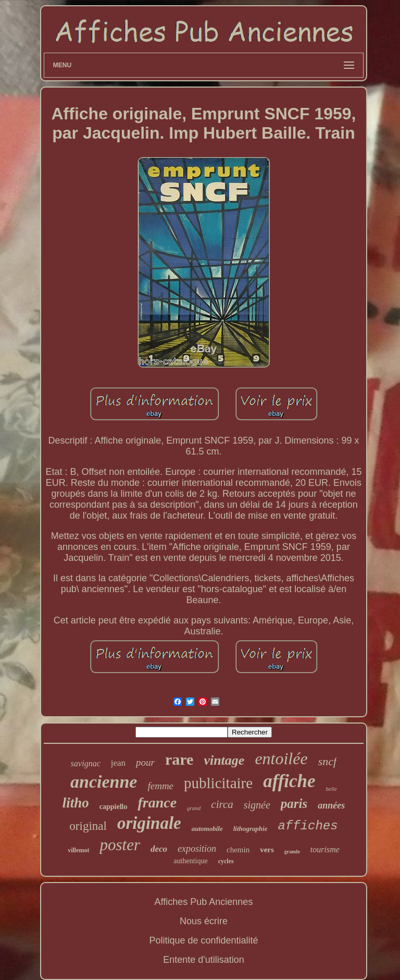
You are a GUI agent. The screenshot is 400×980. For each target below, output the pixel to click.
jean (118, 763)
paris (294, 804)
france (157, 803)
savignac (86, 763)
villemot (78, 850)
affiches (308, 826)
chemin (238, 850)
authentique (190, 861)
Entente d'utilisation (204, 960)
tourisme (325, 849)
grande (292, 852)
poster (120, 845)
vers (267, 850)
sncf (327, 761)
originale (149, 823)
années (331, 805)
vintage (224, 760)
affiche (289, 781)
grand (194, 808)
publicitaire (218, 783)
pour (145, 762)
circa (222, 804)
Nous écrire (204, 921)
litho (76, 803)
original (88, 826)
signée (257, 805)
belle (332, 789)
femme (160, 786)
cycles (226, 861)
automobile (207, 829)
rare (179, 759)
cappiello (114, 807)
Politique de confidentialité (203, 940)
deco (159, 849)
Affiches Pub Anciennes (204, 902)
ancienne (104, 782)
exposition (197, 849)
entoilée (281, 758)
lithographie (251, 829)
